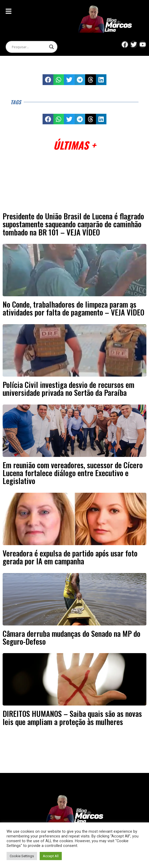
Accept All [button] (51, 856)
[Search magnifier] (52, 47)
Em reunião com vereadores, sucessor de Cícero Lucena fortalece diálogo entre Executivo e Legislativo (73, 473)
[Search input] (29, 47)
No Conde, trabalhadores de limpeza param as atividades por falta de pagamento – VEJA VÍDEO (73, 308)
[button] (48, 80)
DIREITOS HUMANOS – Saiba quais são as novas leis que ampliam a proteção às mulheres (72, 717)
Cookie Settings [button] (22, 856)
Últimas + (74, 145)
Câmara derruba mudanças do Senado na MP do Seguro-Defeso (71, 637)
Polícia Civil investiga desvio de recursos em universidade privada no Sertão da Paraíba (68, 388)
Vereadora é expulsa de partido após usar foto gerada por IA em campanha (70, 557)
